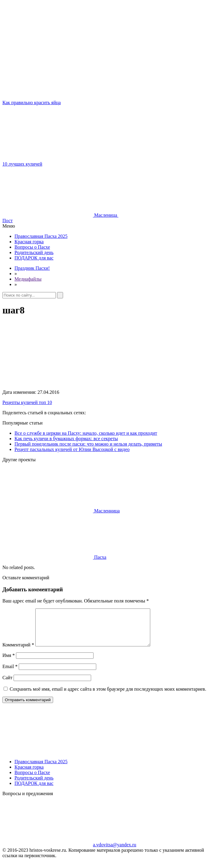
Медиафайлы (28, 279)
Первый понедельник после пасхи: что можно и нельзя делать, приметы (88, 444)
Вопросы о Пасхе (32, 247)
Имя (9, 663)
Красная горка (29, 242)
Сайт (7, 685)
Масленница (61, 511)
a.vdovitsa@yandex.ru (69, 852)
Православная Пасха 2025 (41, 236)
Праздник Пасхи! (32, 268)
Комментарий (18, 652)
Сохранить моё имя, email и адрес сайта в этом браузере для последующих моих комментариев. (108, 696)
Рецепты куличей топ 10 (27, 402)
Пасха (54, 557)
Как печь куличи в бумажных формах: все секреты (66, 439)
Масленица (60, 215)
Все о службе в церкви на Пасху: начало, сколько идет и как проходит (86, 433)
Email (10, 674)
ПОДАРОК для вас (34, 258)
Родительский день (34, 252)
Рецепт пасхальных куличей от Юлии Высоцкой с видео (72, 449)
